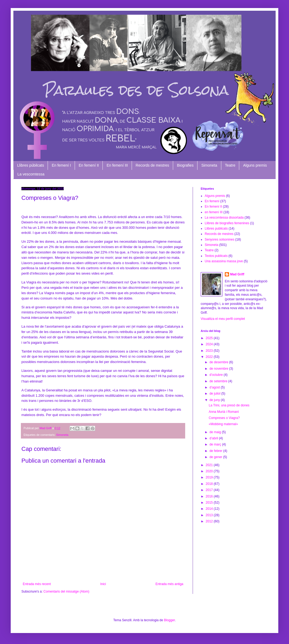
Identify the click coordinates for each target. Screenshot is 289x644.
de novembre (219, 369)
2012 (210, 521)
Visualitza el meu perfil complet (223, 319)
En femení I (61, 165)
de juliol (215, 394)
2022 (210, 357)
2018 (210, 484)
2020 (210, 471)
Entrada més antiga (169, 584)
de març (216, 444)
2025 (210, 338)
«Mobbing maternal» (223, 424)
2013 (210, 515)
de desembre (219, 362)
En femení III (117, 165)
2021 (210, 465)
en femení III (214, 212)
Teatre (230, 165)
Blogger (170, 620)
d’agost (215, 387)
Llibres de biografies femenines (227, 223)
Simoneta (209, 165)
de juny (215, 400)
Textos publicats (216, 256)
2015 (210, 503)
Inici (103, 584)
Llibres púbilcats (31, 165)
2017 (210, 490)
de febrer (216, 451)
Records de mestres (152, 165)
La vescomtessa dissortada (224, 218)
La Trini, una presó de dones (229, 405)
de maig (216, 432)
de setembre (219, 381)
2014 (210, 509)
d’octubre (217, 375)
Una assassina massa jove (224, 261)
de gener (216, 457)
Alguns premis (255, 165)
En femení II (89, 165)
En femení (212, 201)
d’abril (214, 438)
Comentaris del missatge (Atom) (66, 591)
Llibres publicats (216, 229)
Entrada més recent (37, 584)
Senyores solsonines (220, 239)
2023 (210, 351)
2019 (210, 477)
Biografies (185, 165)
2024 (210, 344)
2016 (210, 496)
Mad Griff (237, 274)
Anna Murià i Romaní (224, 412)
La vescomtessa (31, 174)
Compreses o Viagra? (224, 418)
